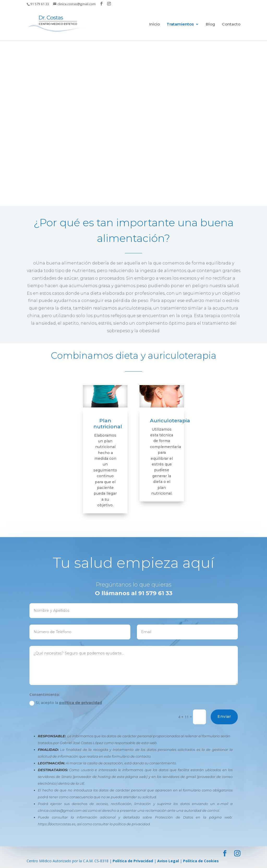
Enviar (250, 716)
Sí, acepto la (91, 703)
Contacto (231, 24)
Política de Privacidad (133, 861)
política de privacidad (106, 703)
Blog (210, 24)
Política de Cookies (201, 861)
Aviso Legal (168, 861)
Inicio (154, 24)
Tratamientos (180, 24)
